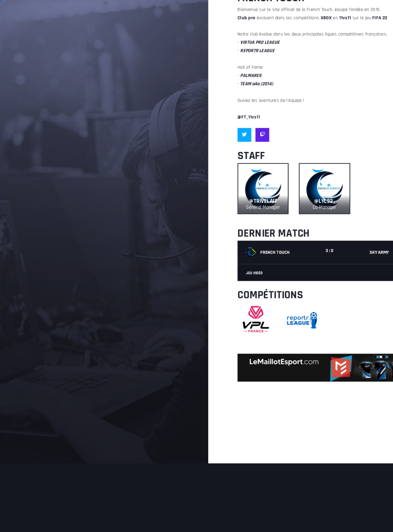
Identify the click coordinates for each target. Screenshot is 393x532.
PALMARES (268, 17)
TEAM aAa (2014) (276, 27)
